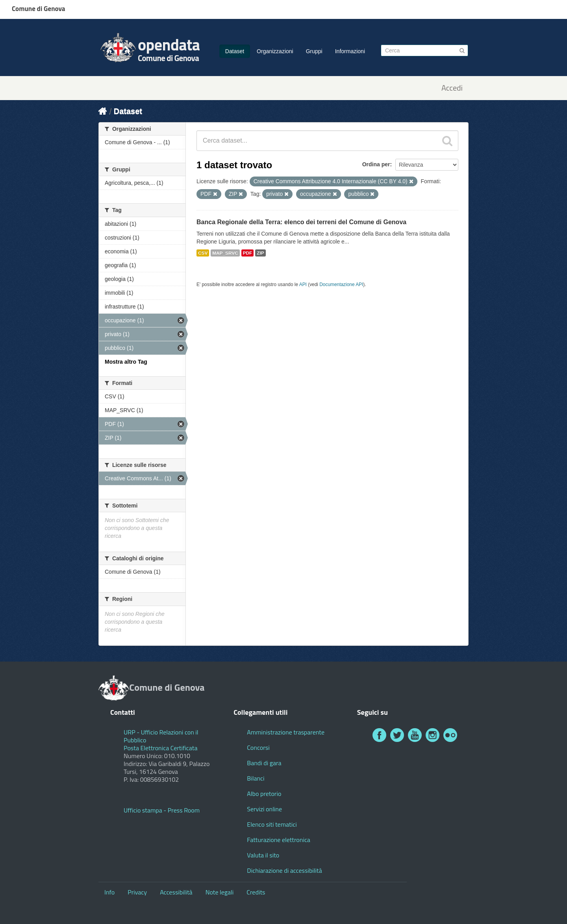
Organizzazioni (275, 51)
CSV (203, 253)
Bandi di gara (264, 763)
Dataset (235, 51)
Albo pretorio (264, 794)
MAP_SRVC (225, 253)
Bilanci (256, 778)
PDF (248, 253)
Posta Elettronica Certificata (160, 748)
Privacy (137, 892)
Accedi (452, 88)
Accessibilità (176, 892)
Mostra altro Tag (126, 362)
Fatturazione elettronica (279, 840)
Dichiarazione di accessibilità (284, 870)
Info (109, 892)
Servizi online (264, 809)
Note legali (220, 892)
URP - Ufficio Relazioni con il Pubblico (161, 736)
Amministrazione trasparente (286, 732)
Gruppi (314, 51)
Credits (256, 892)
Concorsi (258, 747)
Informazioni (350, 51)
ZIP (260, 253)
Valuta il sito (263, 855)
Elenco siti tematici (272, 824)
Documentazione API (341, 284)
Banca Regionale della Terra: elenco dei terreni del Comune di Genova (301, 222)
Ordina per (376, 164)
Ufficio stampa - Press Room (162, 810)
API (303, 284)
